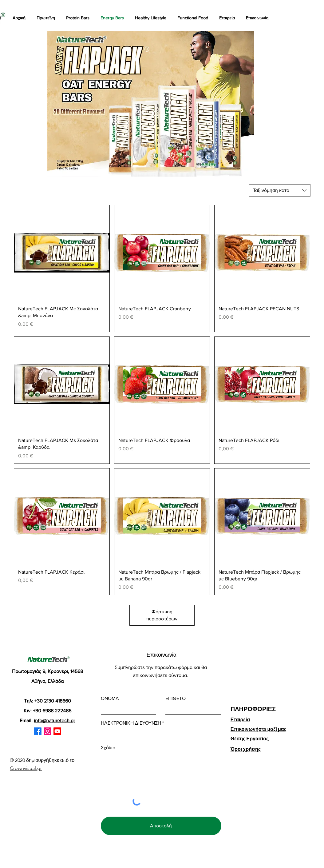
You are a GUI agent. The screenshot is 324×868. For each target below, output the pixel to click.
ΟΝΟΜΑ (110, 699)
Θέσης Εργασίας (250, 739)
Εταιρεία (240, 720)
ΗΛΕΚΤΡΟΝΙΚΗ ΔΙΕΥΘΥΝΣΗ (131, 723)
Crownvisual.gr (26, 768)
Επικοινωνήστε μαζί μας (259, 729)
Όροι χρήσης (246, 749)
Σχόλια (108, 748)
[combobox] (280, 190)
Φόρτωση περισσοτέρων (162, 615)
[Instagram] (47, 731)
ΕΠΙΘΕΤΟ (176, 699)
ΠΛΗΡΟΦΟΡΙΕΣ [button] (253, 709)
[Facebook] (38, 731)
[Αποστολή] (161, 826)
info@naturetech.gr (54, 721)
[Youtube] (57, 731)
